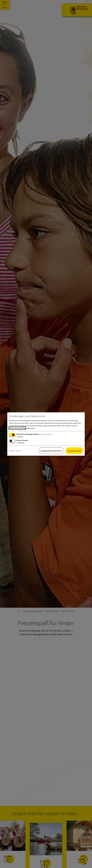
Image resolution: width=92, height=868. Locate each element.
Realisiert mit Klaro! (15, 451)
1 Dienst (20, 437)
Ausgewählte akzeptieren (51, 451)
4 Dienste (20, 443)
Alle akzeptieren (74, 451)
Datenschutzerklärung (17, 428)
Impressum (31, 428)
